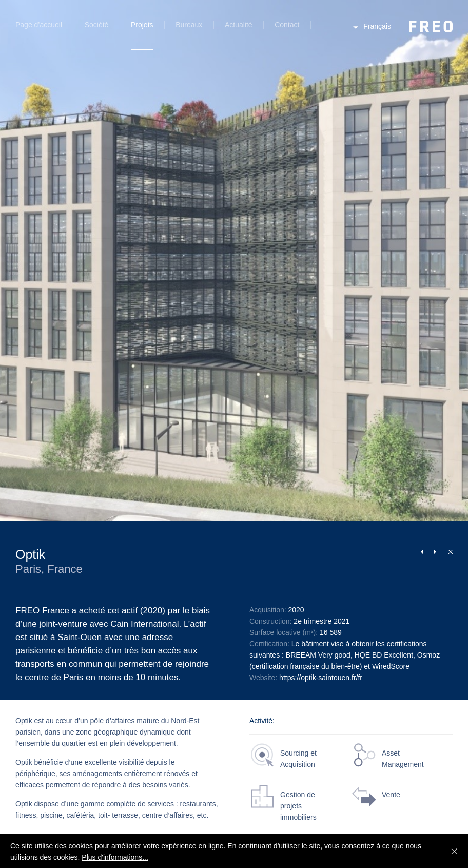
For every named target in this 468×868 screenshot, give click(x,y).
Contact (287, 25)
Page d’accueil (39, 25)
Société (97, 25)
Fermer (448, 551)
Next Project (435, 552)
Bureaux (189, 25)
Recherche (326, 31)
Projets (142, 25)
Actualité (239, 25)
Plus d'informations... (115, 857)
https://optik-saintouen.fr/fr (321, 678)
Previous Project (422, 552)
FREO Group (431, 26)
